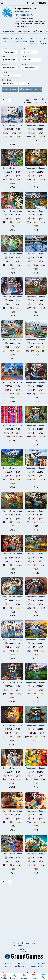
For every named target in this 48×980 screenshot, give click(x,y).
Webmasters (17, 945)
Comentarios (23, 951)
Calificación (38, 31)
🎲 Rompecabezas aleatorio (31, 89)
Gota (3, 56)
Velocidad (5, 64)
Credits (21, 949)
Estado (24, 56)
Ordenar (5, 72)
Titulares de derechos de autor (24, 943)
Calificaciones (6, 80)
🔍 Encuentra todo (10, 89)
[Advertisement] (24, 912)
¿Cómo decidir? (24, 31)
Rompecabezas (8, 31)
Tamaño (4, 49)
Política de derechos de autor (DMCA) (37, 965)
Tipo (23, 49)
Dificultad (25, 64)
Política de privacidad (7, 965)
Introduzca (42, 3)
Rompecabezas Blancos (12, 125)
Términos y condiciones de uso (21, 966)
